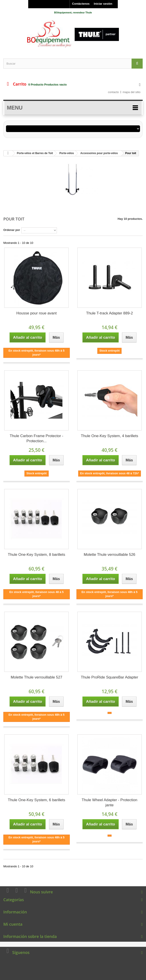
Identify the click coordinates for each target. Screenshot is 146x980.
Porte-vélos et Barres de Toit (35, 153)
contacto (113, 92)
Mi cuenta (13, 924)
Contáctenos (81, 4)
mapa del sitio (132, 92)
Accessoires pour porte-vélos (99, 153)
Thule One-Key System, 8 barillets (36, 555)
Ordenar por (12, 230)
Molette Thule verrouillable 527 (36, 677)
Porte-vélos (67, 153)
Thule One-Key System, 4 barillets (110, 436)
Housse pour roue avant (37, 313)
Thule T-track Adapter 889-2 (110, 313)
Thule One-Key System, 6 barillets (36, 800)
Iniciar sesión (103, 4)
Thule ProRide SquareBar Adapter (110, 677)
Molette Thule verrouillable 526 (110, 555)
